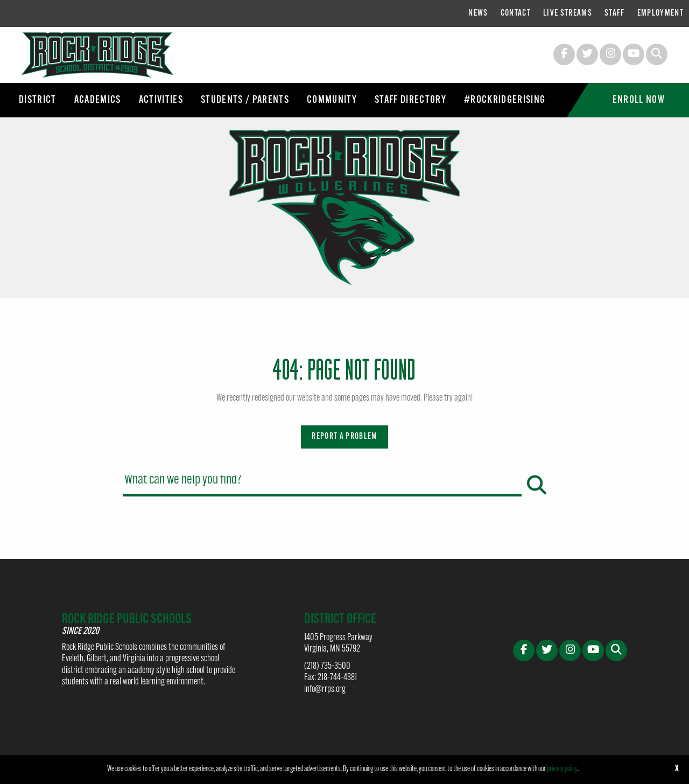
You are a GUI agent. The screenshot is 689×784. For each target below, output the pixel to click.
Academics (98, 100)
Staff (615, 13)
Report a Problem (344, 437)
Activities (161, 100)
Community (332, 100)
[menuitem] (478, 13)
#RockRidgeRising (505, 100)
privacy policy (562, 769)
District (38, 100)
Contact (516, 13)
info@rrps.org (325, 689)
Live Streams (568, 13)
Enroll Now (639, 100)
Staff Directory (410, 100)
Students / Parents (245, 100)
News (478, 13)
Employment (660, 13)
